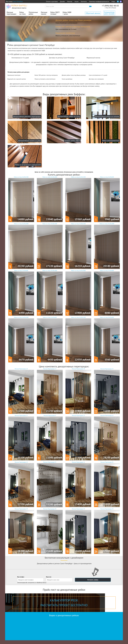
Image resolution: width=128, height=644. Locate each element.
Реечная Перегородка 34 (107, 531)
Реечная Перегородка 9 (50, 438)
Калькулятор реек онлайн (109, 13)
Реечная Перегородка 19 (78, 531)
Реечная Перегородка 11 (78, 484)
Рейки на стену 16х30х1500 (21, 199)
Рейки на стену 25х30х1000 (50, 293)
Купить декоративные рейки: (64, 175)
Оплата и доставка (52, 2)
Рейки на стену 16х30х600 (107, 199)
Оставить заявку (93, 580)
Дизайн (62, 2)
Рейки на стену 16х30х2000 (21, 246)
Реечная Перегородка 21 (21, 438)
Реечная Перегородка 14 (21, 484)
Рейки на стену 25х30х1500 (78, 246)
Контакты (84, 2)
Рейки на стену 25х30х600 (21, 293)
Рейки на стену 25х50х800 (107, 293)
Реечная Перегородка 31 (50, 484)
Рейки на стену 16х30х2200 (78, 340)
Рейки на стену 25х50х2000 (107, 246)
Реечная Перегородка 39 (21, 531)
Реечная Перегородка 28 (50, 531)
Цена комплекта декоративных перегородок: (64, 366)
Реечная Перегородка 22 (78, 438)
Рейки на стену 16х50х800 (107, 340)
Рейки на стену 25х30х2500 (50, 246)
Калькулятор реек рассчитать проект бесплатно (64, 603)
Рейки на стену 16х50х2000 (78, 293)
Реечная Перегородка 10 (21, 391)
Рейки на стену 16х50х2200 (78, 199)
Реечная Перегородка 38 (78, 391)
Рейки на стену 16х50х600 (50, 340)
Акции (77, 2)
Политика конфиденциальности (99, 2)
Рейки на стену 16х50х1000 (21, 340)
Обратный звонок (93, 13)
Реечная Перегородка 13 (50, 391)
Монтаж (70, 2)
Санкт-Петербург (18, 1)
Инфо (113, 2)
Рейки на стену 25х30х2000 (50, 199)
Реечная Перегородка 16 (107, 438)
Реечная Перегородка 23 (107, 391)
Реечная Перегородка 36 (107, 484)
